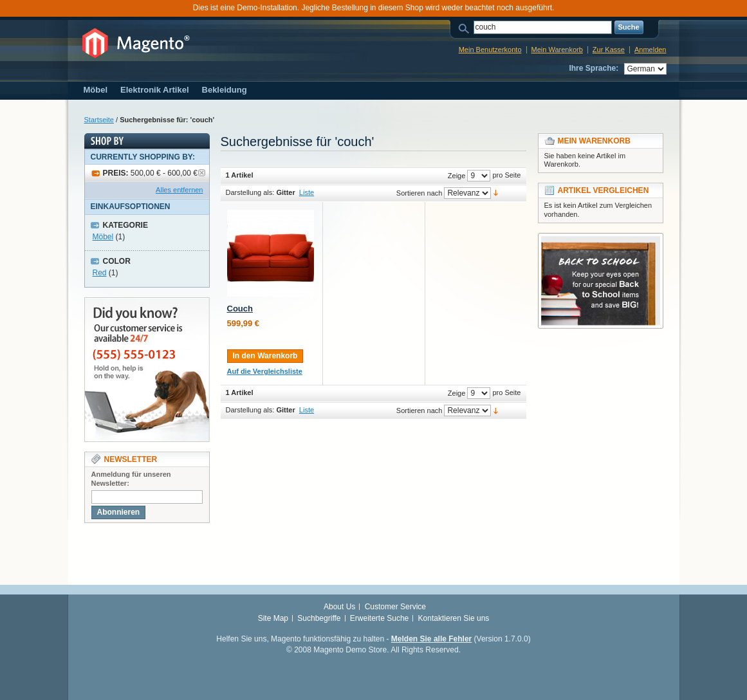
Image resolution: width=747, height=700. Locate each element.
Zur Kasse (609, 50)
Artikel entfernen (202, 173)
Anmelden (650, 50)
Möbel (103, 237)
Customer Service (395, 607)
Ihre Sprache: (594, 68)
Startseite (99, 120)
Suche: (466, 27)
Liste (307, 192)
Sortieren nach (420, 193)
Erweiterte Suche (379, 618)
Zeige (457, 176)
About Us (339, 607)
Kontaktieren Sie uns (454, 618)
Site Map (273, 618)
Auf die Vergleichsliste (265, 371)
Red (100, 273)
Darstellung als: (250, 192)
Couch (240, 309)
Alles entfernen (179, 190)
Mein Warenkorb (557, 50)
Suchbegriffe (319, 618)
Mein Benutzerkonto (490, 50)
